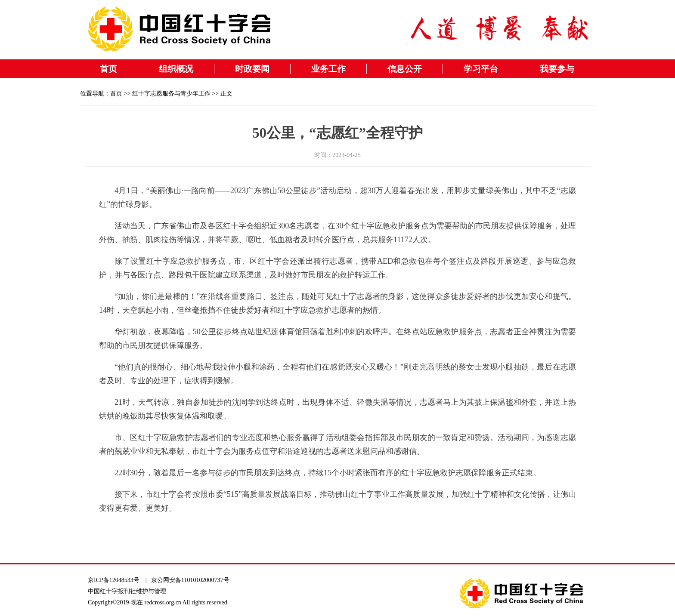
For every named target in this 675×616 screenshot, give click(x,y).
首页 (108, 69)
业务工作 (328, 69)
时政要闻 (252, 69)
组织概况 (176, 69)
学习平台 (481, 69)
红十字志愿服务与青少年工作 (171, 94)
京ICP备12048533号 (114, 580)
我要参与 (557, 69)
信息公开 (405, 69)
